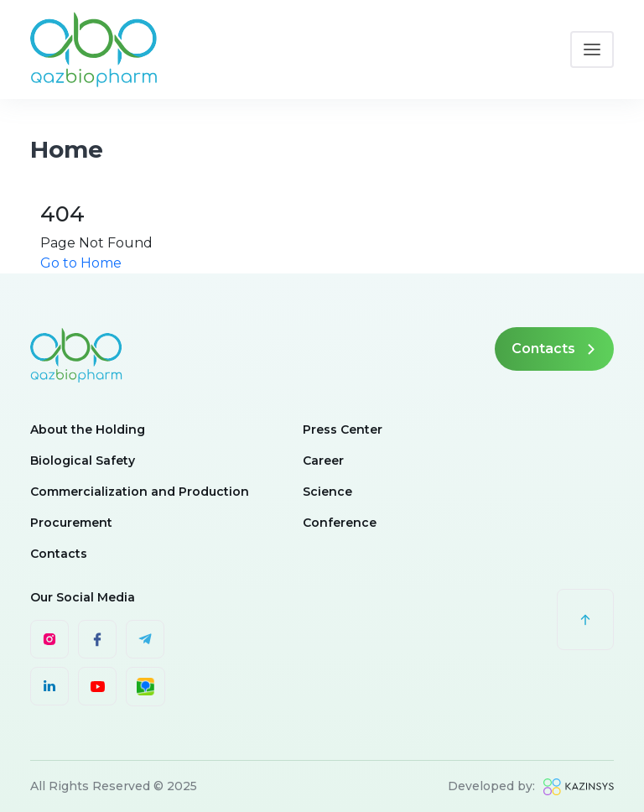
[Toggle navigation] (592, 49)
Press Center (343, 429)
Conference (340, 523)
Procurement (71, 523)
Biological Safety (83, 461)
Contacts (554, 349)
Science (327, 492)
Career (323, 461)
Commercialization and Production (140, 492)
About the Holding (88, 429)
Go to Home (81, 263)
